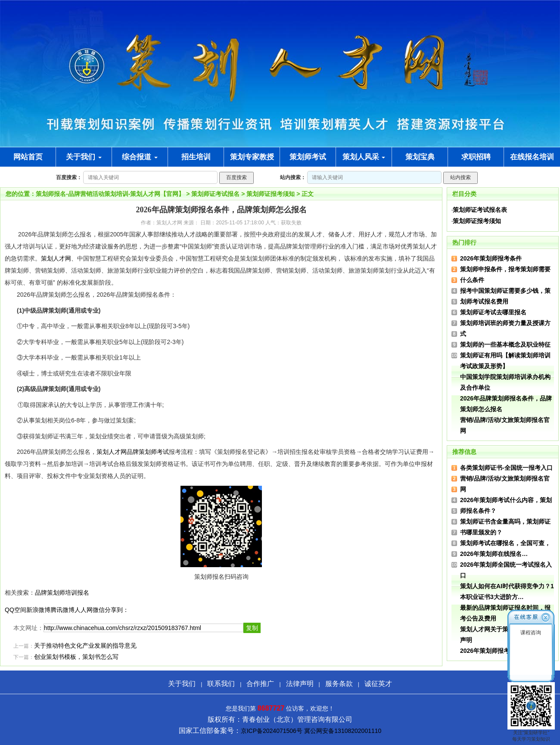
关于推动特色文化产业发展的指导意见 (85, 646)
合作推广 (260, 684)
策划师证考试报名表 (480, 210)
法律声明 (300, 684)
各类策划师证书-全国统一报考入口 (506, 468)
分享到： (117, 610)
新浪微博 (38, 610)
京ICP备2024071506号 (272, 731)
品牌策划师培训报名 (62, 593)
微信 (99, 610)
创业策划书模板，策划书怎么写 (76, 657)
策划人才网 (56, 258)
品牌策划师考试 (148, 452)
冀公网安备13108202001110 (343, 731)
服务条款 (339, 684)
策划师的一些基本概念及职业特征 (505, 345)
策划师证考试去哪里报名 (493, 312)
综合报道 (140, 157)
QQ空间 (16, 610)
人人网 (84, 610)
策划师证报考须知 (271, 194)
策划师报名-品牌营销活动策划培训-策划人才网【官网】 (110, 194)
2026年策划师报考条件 (491, 258)
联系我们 (221, 684)
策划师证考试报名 (215, 194)
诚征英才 (378, 684)
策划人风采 (364, 157)
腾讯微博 (62, 610)
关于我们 (84, 157)
